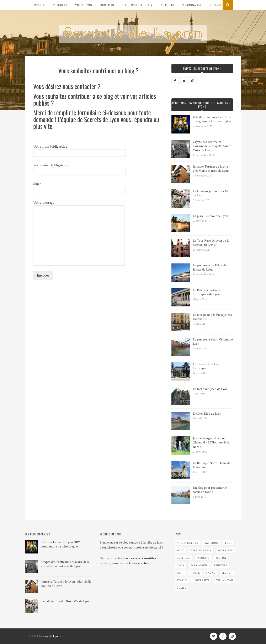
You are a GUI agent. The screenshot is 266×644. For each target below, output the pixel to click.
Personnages (191, 5)
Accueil (39, 5)
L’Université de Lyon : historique (207, 366)
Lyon (181, 565)
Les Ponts (167, 5)
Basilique (212, 543)
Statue (182, 580)
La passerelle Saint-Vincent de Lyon (213, 342)
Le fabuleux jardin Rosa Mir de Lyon (211, 193)
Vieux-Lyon (84, 5)
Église (182, 588)
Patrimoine (199, 565)
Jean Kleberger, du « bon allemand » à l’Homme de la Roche (211, 443)
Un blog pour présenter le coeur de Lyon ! (210, 490)
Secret (227, 573)
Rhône (195, 573)
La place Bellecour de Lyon (210, 216)
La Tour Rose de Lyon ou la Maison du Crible (211, 243)
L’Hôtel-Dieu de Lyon (207, 414)
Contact (215, 5)
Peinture (221, 565)
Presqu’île (60, 5)
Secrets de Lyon (49, 636)
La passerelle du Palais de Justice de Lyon (210, 268)
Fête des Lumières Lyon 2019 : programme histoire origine (212, 119)
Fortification (201, 550)
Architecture (187, 543)
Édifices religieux (139, 5)
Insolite (203, 558)
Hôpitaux (184, 558)
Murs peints (108, 5)
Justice (221, 558)
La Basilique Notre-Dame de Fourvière (212, 465)
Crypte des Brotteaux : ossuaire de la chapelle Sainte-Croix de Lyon (213, 146)
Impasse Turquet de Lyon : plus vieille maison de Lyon (211, 169)
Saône (211, 573)
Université (202, 580)
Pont (180, 573)
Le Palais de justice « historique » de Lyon (206, 292)
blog (229, 543)
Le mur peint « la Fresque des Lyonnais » (212, 317)
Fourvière (225, 550)
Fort (180, 550)
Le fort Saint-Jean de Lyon (210, 389)
